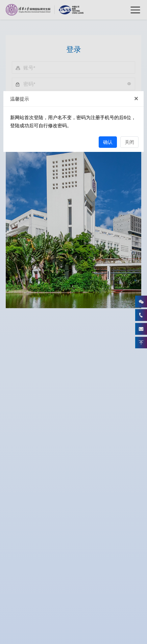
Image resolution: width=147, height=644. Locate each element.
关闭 (129, 142)
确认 (108, 142)
